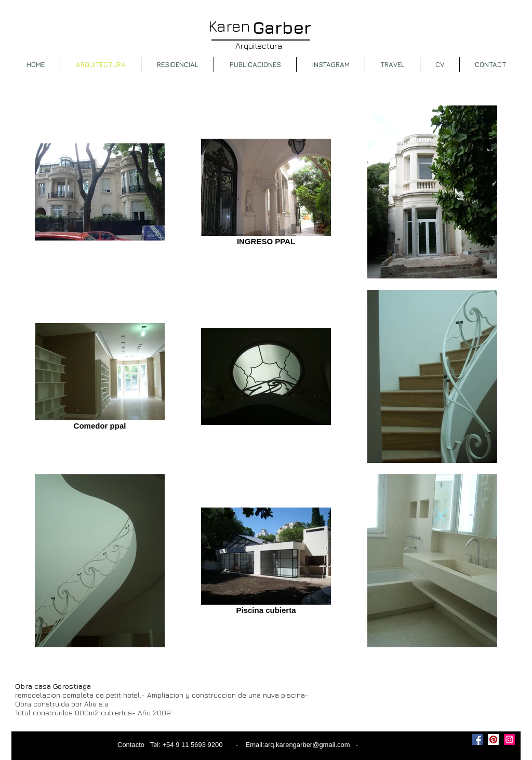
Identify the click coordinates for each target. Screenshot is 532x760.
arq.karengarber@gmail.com (307, 745)
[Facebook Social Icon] (477, 739)
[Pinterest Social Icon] (493, 739)
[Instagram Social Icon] (509, 739)
